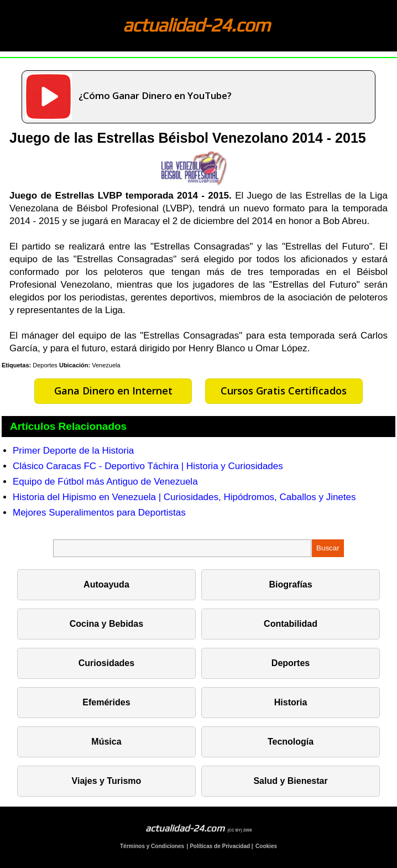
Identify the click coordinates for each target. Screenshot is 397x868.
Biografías (290, 584)
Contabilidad (291, 624)
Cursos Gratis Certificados (284, 391)
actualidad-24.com (196, 25)
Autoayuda (106, 584)
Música (106, 742)
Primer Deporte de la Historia (73, 451)
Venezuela (106, 365)
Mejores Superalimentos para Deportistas (99, 513)
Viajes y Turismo (107, 781)
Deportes (45, 365)
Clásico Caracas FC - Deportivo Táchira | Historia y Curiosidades (148, 466)
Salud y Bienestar (290, 781)
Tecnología (291, 742)
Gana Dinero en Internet (113, 391)
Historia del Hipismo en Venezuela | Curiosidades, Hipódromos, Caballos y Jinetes (184, 497)
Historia (291, 702)
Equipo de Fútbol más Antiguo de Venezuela (105, 482)
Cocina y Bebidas (106, 624)
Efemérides (106, 702)
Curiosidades (106, 663)
